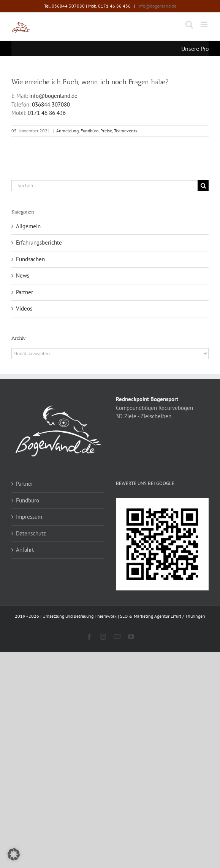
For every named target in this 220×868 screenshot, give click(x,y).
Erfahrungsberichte (39, 243)
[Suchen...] (104, 186)
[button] (14, 854)
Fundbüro (89, 131)
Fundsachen (30, 259)
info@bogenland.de (157, 6)
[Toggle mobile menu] (205, 24)
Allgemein (28, 226)
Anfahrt (25, 550)
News (23, 275)
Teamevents (126, 131)
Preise (106, 131)
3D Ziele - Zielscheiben (144, 416)
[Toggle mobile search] (189, 24)
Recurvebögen (176, 408)
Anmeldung (67, 131)
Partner (25, 292)
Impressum (29, 517)
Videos (24, 308)
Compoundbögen (136, 408)
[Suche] (203, 186)
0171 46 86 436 (47, 113)
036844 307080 (51, 104)
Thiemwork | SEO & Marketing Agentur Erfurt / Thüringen (150, 616)
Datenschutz (31, 533)
